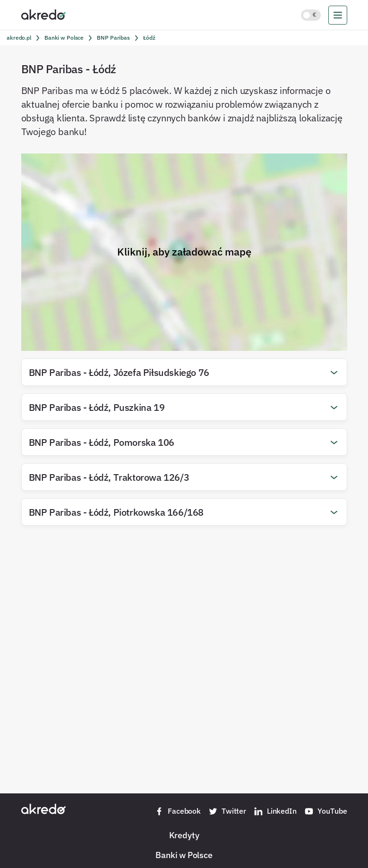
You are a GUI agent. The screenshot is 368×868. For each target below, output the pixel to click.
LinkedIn (275, 811)
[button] (184, 372)
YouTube (326, 811)
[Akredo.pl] (43, 14)
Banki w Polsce (184, 855)
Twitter (227, 811)
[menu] (338, 15)
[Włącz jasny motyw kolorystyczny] (311, 15)
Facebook (178, 811)
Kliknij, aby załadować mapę (184, 252)
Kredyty (184, 835)
